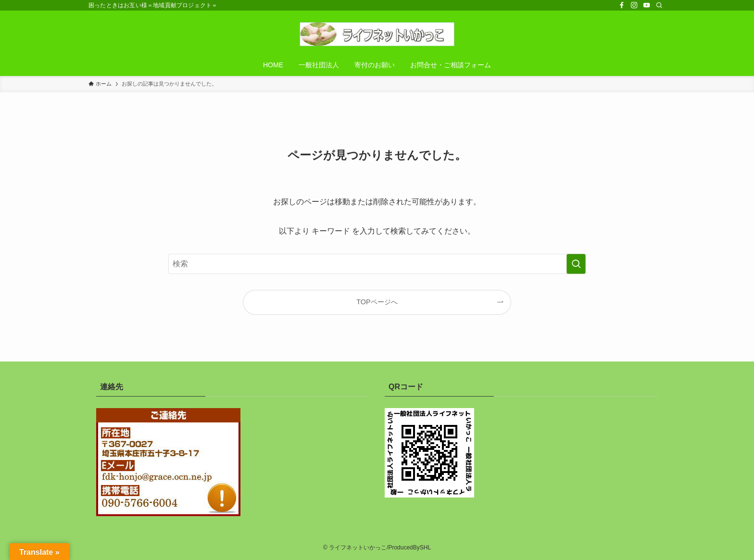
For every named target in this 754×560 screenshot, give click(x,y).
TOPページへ (377, 302)
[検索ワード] (377, 264)
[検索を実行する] (576, 264)
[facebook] (622, 5)
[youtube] (647, 5)
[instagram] (634, 5)
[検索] (659, 5)
